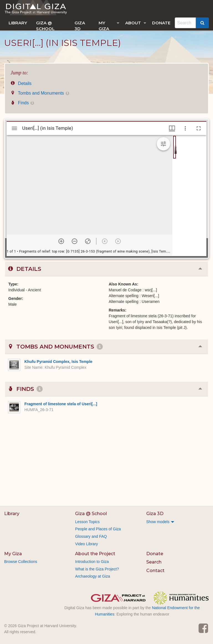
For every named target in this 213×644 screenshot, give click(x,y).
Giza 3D (80, 25)
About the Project (95, 554)
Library (18, 23)
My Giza (104, 25)
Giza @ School (45, 25)
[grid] (189, 196)
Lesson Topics (87, 522)
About (133, 23)
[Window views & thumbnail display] (172, 128)
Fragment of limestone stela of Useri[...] (61, 404)
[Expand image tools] (163, 144)
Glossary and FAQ (91, 536)
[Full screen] (199, 128)
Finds (22, 103)
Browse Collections (21, 562)
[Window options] (185, 128)
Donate (161, 23)
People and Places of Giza (98, 529)
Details (21, 83)
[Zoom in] (61, 241)
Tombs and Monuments (40, 93)
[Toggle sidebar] (14, 128)
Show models (158, 522)
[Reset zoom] (88, 241)
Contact (155, 571)
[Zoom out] (75, 241)
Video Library (86, 544)
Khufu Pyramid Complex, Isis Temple (58, 362)
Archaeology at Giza (93, 576)
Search (154, 562)
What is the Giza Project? (97, 569)
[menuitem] (18, 23)
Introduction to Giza (92, 562)
